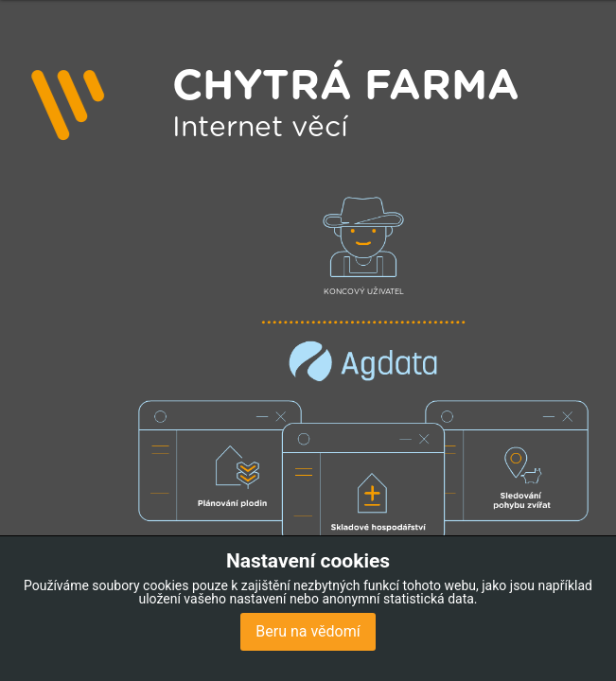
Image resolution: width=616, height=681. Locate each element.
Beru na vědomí (308, 631)
